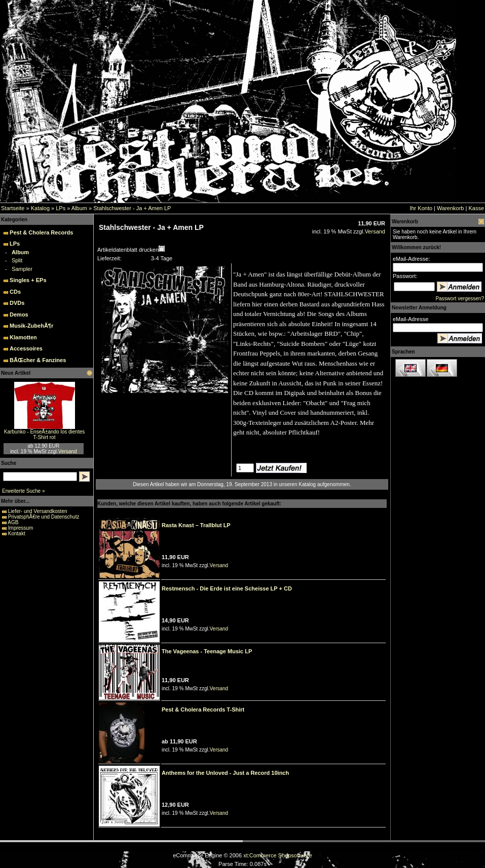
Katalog (40, 208)
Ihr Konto (421, 208)
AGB (13, 522)
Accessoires (26, 348)
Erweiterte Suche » (24, 491)
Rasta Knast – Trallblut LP (196, 525)
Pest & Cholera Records (41, 232)
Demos (19, 314)
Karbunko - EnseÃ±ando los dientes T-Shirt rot (44, 435)
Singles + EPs (28, 280)
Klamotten (23, 337)
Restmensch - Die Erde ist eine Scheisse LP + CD (227, 588)
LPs (61, 208)
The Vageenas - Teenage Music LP (207, 651)
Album (79, 208)
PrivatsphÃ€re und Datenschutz (44, 517)
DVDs (17, 303)
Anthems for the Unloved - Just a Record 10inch (225, 773)
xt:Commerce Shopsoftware (278, 855)
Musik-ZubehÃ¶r (31, 326)
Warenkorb (450, 208)
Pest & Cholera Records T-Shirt (203, 709)
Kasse (476, 208)
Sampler (22, 269)
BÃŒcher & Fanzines (38, 360)
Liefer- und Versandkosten (38, 511)
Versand (68, 451)
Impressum (21, 528)
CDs (15, 292)
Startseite (13, 208)
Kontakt (17, 534)
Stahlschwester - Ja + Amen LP (132, 208)
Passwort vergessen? (460, 299)
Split (17, 260)
